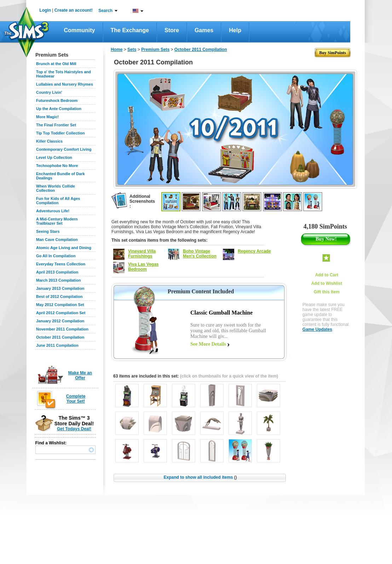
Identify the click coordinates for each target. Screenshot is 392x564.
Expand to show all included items (200, 477)
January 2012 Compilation (60, 321)
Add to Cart (327, 275)
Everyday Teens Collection (61, 264)
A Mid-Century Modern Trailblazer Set (57, 221)
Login (45, 10)
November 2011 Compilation (62, 329)
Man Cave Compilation (57, 240)
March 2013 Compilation (59, 280)
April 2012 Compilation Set (61, 313)
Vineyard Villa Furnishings (142, 254)
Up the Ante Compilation (59, 109)
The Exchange (130, 30)
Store (172, 30)
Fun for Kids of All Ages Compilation (58, 201)
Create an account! (74, 10)
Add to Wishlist (327, 283)
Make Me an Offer (80, 375)
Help (235, 30)
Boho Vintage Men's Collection (200, 254)
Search (105, 11)
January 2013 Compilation (60, 288)
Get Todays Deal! (74, 429)
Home (117, 50)
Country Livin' (49, 92)
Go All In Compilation (56, 256)
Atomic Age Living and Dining (64, 248)
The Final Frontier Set (56, 125)
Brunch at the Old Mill (56, 64)
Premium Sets (155, 50)
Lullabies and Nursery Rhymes (65, 84)
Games (204, 30)
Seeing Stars (48, 231)
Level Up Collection (54, 157)
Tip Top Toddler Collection (60, 133)
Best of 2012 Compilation (59, 297)
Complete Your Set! (76, 399)
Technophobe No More (57, 166)
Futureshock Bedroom (57, 100)
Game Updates (317, 329)
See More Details (208, 344)
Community (80, 30)
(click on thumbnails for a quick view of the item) (229, 376)
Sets (132, 50)
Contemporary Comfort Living (64, 149)
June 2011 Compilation (57, 345)
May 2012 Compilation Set (60, 305)
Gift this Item (327, 292)
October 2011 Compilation (60, 337)
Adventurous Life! (53, 211)
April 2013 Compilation (57, 272)
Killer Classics (49, 141)
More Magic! (47, 117)
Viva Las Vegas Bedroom (143, 267)
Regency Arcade (254, 251)
